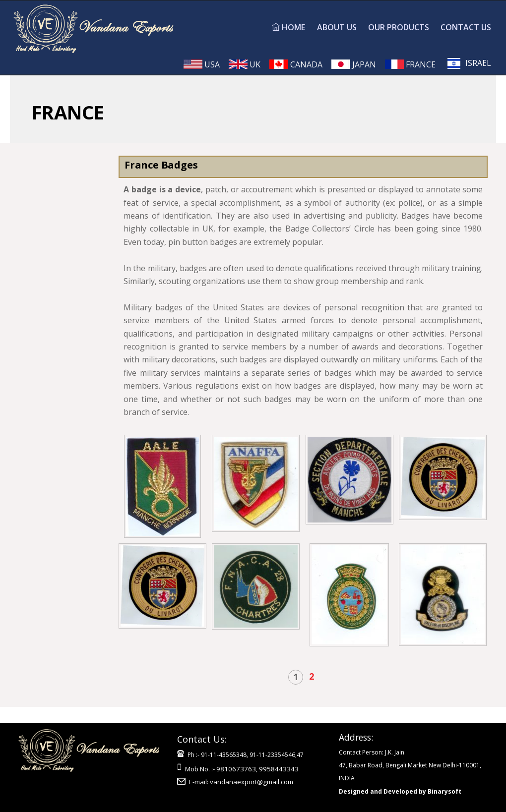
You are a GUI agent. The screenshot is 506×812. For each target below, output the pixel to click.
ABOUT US (337, 27)
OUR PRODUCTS (399, 27)
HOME (288, 27)
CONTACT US (466, 27)
